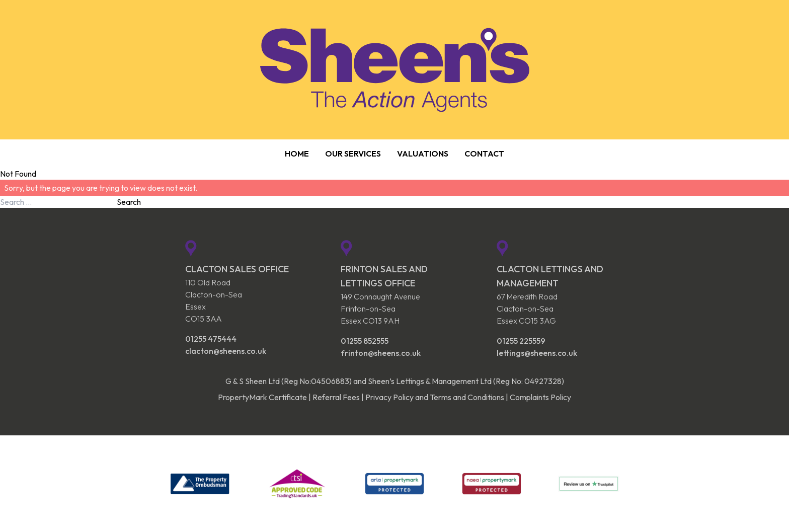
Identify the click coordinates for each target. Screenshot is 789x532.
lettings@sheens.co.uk (537, 353)
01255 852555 (365, 341)
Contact (484, 154)
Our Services (353, 154)
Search (129, 202)
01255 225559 (521, 341)
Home (297, 154)
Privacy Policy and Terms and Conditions (435, 397)
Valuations (423, 154)
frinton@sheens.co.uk (381, 353)
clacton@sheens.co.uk (226, 351)
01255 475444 (211, 339)
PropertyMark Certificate (262, 397)
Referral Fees (336, 397)
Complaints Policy (540, 397)
